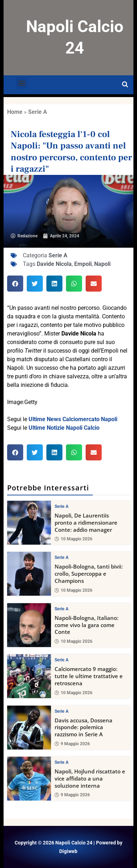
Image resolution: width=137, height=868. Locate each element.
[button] (22, 83)
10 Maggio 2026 (73, 539)
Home (15, 112)
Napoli (102, 264)
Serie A (38, 112)
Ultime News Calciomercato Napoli (73, 419)
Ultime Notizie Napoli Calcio (64, 428)
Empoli (83, 264)
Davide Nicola (54, 264)
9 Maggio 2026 (72, 744)
